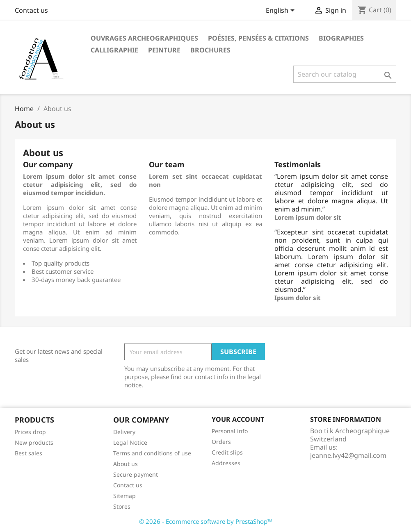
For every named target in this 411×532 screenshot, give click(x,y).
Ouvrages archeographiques (144, 38)
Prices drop (30, 432)
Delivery (124, 432)
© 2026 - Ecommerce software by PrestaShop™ (206, 521)
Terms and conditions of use (152, 453)
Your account (238, 419)
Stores (122, 506)
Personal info (230, 431)
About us (126, 464)
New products (34, 442)
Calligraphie (114, 50)
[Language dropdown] (282, 11)
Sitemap (124, 496)
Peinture (164, 50)
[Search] (345, 74)
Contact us (31, 10)
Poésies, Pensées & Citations (258, 38)
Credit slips (227, 452)
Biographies (341, 38)
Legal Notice (130, 442)
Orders (221, 442)
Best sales (29, 453)
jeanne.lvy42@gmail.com (348, 455)
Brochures (210, 50)
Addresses (226, 463)
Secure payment (136, 474)
